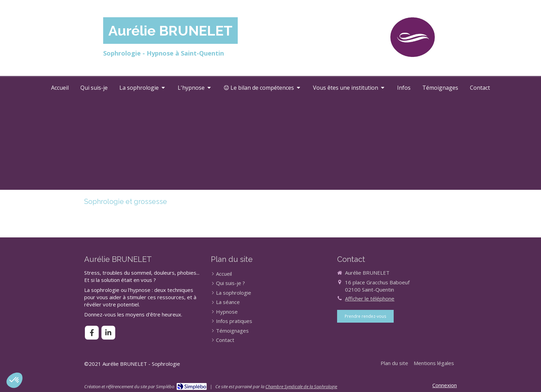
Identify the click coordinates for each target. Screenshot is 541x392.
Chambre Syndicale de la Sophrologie (301, 386)
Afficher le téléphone (370, 298)
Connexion (445, 385)
